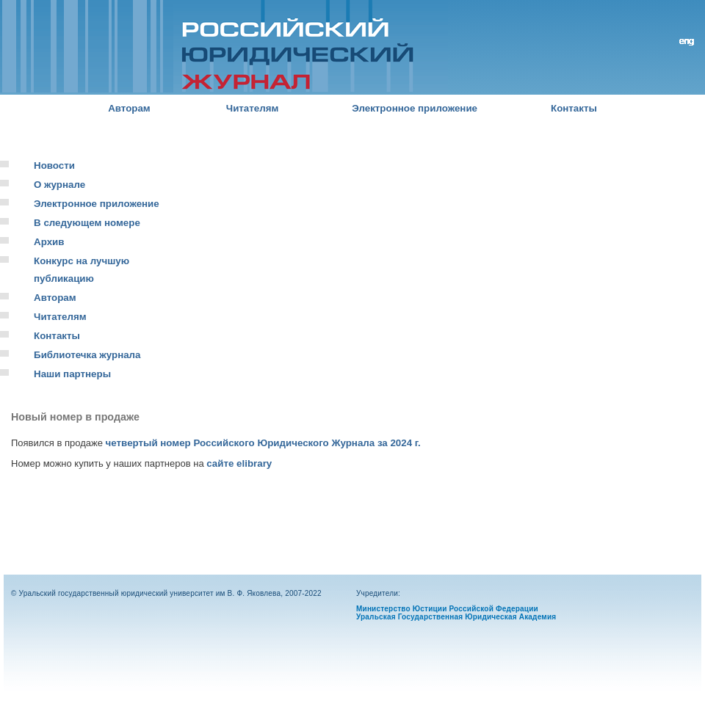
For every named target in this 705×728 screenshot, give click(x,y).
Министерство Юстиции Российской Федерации (447, 609)
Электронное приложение (415, 108)
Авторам (129, 108)
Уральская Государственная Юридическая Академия (456, 617)
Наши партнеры (72, 374)
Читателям (253, 108)
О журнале (59, 185)
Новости (54, 165)
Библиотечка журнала (87, 355)
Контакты (574, 108)
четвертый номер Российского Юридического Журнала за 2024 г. (263, 443)
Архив (49, 242)
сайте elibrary (239, 463)
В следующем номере (87, 223)
